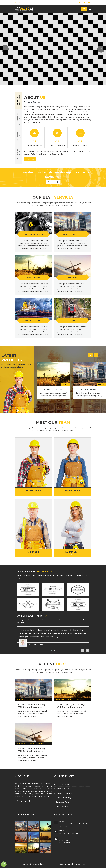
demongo (22, 699)
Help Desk (69, 864)
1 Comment (30, 699)
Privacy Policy (80, 864)
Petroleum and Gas (63, 789)
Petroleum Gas (53, 389)
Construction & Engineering (73, 234)
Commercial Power (63, 802)
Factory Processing (63, 806)
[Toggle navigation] (90, 9)
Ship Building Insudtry (33, 320)
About (61, 864)
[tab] (19, 101)
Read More (30, 159)
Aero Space (73, 277)
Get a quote (53, 182)
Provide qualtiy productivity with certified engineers (31, 706)
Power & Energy (33, 277)
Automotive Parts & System (33, 234)
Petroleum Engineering (64, 793)
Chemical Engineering (63, 798)
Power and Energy (62, 784)
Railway (73, 320)
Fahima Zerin (33, 490)
